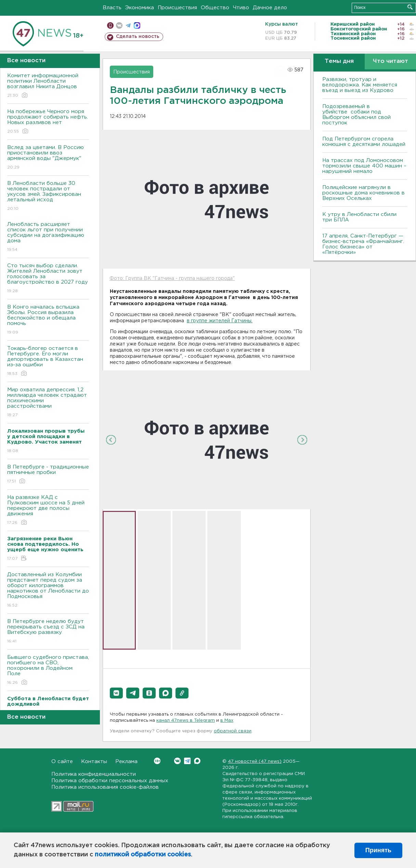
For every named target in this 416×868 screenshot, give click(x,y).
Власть (112, 8)
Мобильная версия (110, 25)
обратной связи (233, 731)
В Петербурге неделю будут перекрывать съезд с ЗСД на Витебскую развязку (48, 632)
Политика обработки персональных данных (110, 781)
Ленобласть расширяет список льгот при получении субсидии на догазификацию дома (48, 237)
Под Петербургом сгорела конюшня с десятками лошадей (364, 142)
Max (197, 761)
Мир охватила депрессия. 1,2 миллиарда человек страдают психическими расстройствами (48, 403)
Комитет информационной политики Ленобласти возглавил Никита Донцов (48, 86)
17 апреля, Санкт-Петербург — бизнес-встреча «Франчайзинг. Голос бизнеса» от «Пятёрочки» (363, 244)
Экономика (140, 8)
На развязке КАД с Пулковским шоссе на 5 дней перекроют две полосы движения (48, 510)
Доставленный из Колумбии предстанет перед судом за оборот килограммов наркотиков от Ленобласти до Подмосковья (48, 590)
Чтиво (241, 8)
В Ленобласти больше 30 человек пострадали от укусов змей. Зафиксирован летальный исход (48, 196)
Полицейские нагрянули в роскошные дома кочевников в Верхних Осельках (363, 193)
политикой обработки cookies (143, 855)
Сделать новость (138, 37)
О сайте (62, 762)
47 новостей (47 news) (255, 762)
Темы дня (339, 61)
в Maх (227, 721)
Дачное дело (270, 8)
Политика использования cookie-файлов (105, 787)
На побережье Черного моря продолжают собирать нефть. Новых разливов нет (48, 122)
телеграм (128, 25)
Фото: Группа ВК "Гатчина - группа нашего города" (172, 279)
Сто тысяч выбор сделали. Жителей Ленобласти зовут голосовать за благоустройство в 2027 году (48, 279)
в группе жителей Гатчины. (220, 321)
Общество (215, 8)
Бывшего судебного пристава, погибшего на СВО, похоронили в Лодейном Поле (48, 670)
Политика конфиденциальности (94, 774)
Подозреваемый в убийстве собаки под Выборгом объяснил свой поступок (356, 115)
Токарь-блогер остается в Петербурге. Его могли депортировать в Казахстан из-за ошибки (48, 361)
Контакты (94, 762)
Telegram (187, 761)
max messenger (137, 25)
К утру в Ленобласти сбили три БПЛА (359, 217)
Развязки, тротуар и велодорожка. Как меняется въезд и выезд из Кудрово (360, 85)
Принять (378, 850)
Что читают (391, 61)
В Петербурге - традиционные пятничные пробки (48, 474)
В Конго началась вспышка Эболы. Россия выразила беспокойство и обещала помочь (48, 320)
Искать (410, 7)
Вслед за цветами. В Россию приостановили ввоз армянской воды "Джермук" (48, 158)
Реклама (126, 762)
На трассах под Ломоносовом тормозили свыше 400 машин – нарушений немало (364, 166)
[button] (116, 693)
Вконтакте (157, 761)
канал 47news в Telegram (186, 721)
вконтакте (119, 25)
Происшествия (177, 8)
